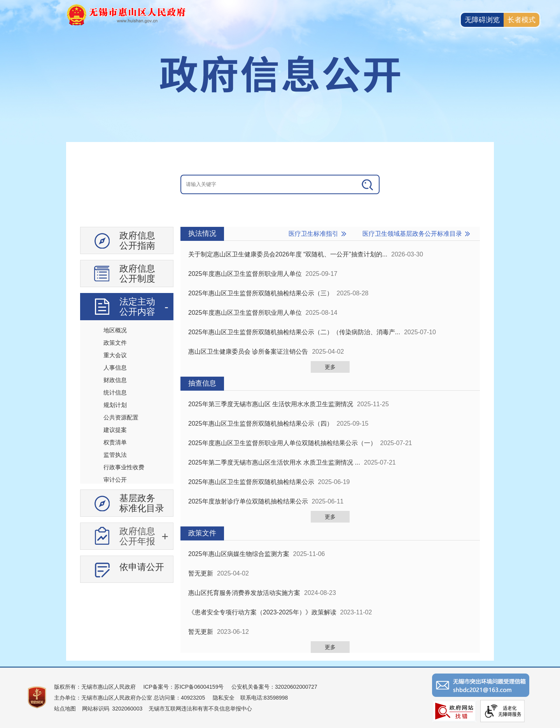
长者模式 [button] (521, 20)
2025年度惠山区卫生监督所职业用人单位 (245, 274)
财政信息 (115, 380)
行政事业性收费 (124, 467)
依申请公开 (142, 567)
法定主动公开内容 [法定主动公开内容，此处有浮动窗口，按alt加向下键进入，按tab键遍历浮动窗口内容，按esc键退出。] (137, 307)
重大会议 (115, 355)
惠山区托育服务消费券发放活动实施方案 (244, 593)
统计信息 (115, 392)
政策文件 (115, 343)
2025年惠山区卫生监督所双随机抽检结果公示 (251, 482)
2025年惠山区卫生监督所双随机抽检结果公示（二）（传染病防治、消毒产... (294, 332)
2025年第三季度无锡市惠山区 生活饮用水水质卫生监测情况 (271, 404)
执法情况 (202, 233)
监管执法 (115, 455)
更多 (330, 367)
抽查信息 (202, 383)
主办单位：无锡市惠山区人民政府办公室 (103, 698)
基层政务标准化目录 (142, 503)
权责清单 (115, 442)
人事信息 (115, 368)
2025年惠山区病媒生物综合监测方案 (239, 554)
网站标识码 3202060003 (112, 709)
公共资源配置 (121, 417)
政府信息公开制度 (137, 274)
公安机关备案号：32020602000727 (274, 687)
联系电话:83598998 (264, 698)
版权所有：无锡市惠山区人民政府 (95, 687)
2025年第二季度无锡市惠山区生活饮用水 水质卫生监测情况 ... (274, 462)
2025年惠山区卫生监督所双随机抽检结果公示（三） (261, 293)
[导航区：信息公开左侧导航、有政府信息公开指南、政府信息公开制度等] (127, 408)
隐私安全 (224, 698)
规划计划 (115, 405)
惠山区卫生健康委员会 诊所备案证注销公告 (248, 352)
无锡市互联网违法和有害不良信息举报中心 (200, 709)
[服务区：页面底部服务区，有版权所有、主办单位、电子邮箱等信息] (280, 697)
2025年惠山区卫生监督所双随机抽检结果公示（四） (261, 424)
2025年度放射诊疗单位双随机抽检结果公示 (248, 501)
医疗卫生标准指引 (313, 234)
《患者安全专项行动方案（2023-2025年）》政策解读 (262, 612)
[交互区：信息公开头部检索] (280, 184)
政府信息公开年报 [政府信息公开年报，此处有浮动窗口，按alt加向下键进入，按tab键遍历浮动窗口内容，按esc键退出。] (137, 536)
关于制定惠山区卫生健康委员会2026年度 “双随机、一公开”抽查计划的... (288, 254)
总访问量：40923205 (178, 698)
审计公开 (115, 480)
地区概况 (115, 330)
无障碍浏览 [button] (482, 20)
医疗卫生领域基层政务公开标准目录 (412, 234)
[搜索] (368, 184)
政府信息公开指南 (137, 240)
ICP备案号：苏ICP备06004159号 (183, 687)
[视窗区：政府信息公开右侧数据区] (330, 440)
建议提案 (115, 430)
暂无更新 (201, 573)
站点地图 (65, 709)
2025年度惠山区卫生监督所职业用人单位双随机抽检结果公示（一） (282, 443)
